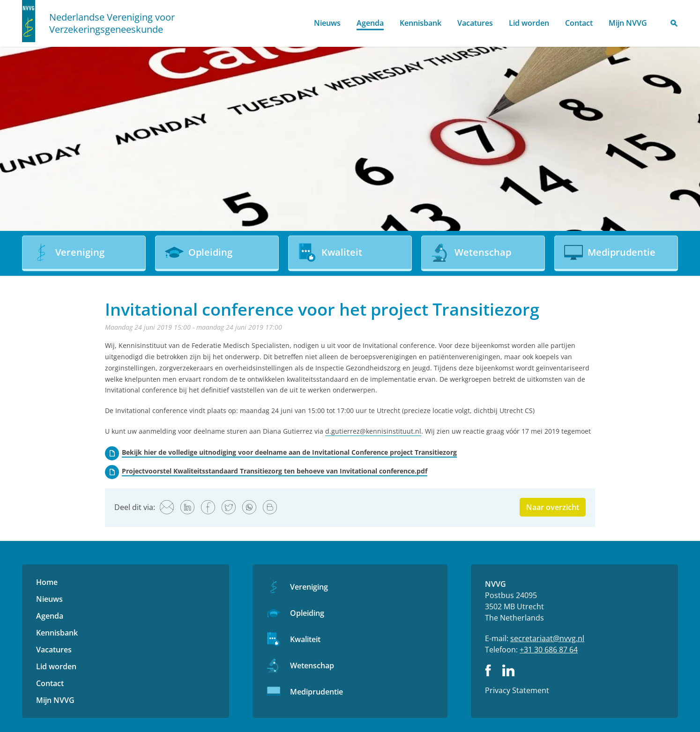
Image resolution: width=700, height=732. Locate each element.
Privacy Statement (517, 690)
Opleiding (307, 613)
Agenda (370, 23)
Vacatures (475, 23)
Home (294, 24)
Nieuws (327, 23)
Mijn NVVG (628, 23)
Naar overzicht (553, 507)
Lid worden (529, 23)
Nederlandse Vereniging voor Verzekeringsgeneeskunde (112, 23)
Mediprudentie (316, 692)
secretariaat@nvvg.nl (547, 638)
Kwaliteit (305, 639)
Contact (579, 23)
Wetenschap (312, 665)
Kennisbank (421, 23)
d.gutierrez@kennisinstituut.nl (373, 431)
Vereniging (309, 587)
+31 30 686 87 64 (549, 650)
